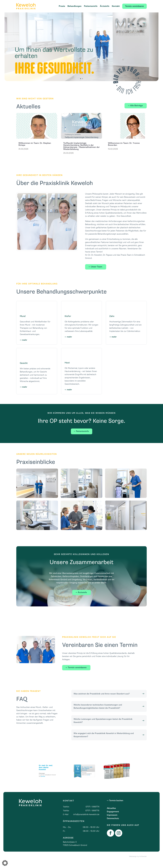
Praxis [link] (62, 6)
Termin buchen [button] (116, 807)
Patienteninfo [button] (82, 438)
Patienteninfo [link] (91, 6)
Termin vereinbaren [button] (77, 674)
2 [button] (82, 85)
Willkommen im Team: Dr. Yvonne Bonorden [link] (124, 151)
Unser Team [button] (96, 273)
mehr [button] (25, 347)
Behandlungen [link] (74, 6)
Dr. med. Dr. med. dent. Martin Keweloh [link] (46, 774)
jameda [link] (43, 783)
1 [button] (81, 85)
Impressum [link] (112, 822)
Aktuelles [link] (111, 815)
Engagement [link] (113, 818)
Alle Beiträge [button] (136, 112)
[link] (26, 6)
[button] (5, 863)
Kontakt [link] (116, 6)
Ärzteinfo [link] (105, 6)
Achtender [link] (143, 863)
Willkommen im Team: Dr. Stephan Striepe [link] (35, 151)
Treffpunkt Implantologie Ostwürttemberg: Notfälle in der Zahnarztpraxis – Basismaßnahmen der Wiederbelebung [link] (81, 153)
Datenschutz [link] (113, 825)
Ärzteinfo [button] (82, 599)
